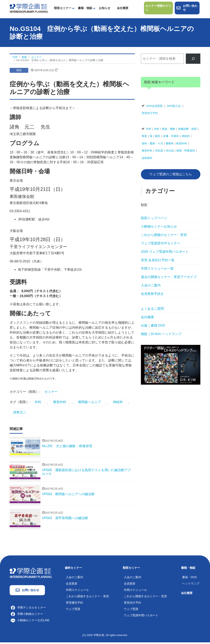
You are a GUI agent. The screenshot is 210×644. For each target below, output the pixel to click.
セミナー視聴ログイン (157, 9)
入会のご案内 (151, 287)
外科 (38, 403)
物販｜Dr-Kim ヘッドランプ (161, 336)
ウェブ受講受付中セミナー (161, 245)
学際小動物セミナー (27, 615)
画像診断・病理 (187, 130)
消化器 (159, 152)
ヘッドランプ (191, 585)
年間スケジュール (77, 591)
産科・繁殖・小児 (152, 145)
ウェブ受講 (73, 610)
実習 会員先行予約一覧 (158, 262)
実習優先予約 (74, 604)
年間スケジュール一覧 (157, 270)
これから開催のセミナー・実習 (164, 237)
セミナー (51, 393)
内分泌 (170, 152)
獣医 (19, 72)
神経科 (118, 403)
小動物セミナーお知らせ (159, 228)
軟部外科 (182, 145)
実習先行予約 (150, 115)
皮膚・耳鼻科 (171, 138)
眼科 (158, 138)
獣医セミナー (63, 9)
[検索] (193, 60)
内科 (157, 130)
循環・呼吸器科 (186, 152)
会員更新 (72, 585)
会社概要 (123, 9)
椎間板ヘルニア (90, 403)
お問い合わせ (187, 9)
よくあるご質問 (152, 310)
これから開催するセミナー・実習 (87, 598)
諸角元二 (20, 414)
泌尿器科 (147, 159)
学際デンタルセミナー (28, 609)
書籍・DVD (189, 579)
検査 (144, 138)
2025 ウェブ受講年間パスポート (165, 253)
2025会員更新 (154, 107)
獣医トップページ (154, 220)
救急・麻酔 (169, 130)
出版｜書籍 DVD (153, 327)
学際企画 (99, 637)
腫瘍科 (170, 145)
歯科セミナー (73, 569)
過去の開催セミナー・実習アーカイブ (169, 279)
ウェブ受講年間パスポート (141, 617)
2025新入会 (174, 107)
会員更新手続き (152, 295)
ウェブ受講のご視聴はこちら (171, 176)
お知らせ (105, 9)
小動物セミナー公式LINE (30, 622)
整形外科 (60, 403)
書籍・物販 (85, 9)
